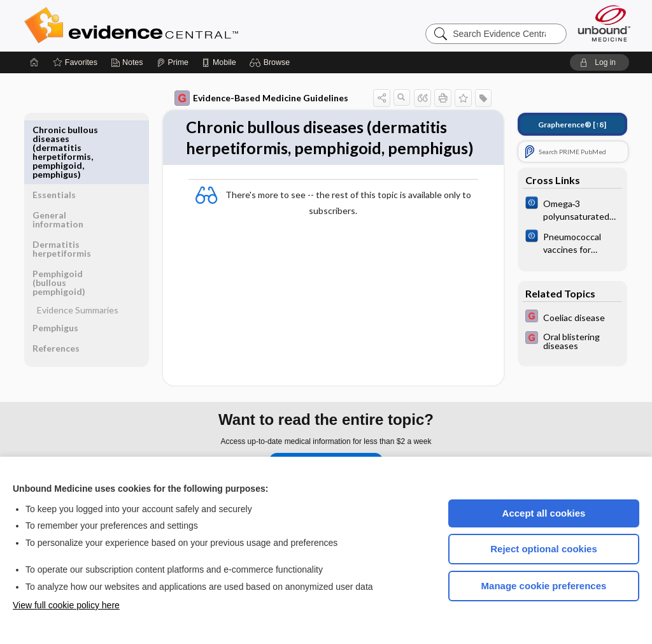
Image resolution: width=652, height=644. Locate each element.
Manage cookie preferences (544, 586)
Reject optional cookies (544, 549)
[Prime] (173, 62)
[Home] (34, 62)
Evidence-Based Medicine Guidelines (261, 98)
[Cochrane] (572, 209)
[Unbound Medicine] (604, 23)
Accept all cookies (544, 513)
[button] (272, 62)
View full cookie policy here (66, 605)
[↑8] (572, 125)
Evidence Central (182, 25)
